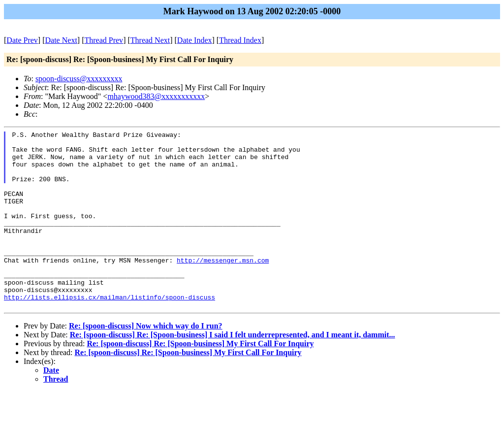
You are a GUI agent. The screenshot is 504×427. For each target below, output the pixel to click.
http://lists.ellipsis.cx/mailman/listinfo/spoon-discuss (110, 331)
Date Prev (22, 40)
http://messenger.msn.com (223, 287)
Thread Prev (104, 40)
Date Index (195, 40)
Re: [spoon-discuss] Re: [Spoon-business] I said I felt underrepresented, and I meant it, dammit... (233, 370)
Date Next (61, 40)
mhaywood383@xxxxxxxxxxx (156, 96)
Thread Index (240, 40)
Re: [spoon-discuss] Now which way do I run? (146, 361)
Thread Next (150, 40)
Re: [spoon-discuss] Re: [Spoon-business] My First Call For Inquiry (200, 379)
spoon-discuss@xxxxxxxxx (79, 79)
